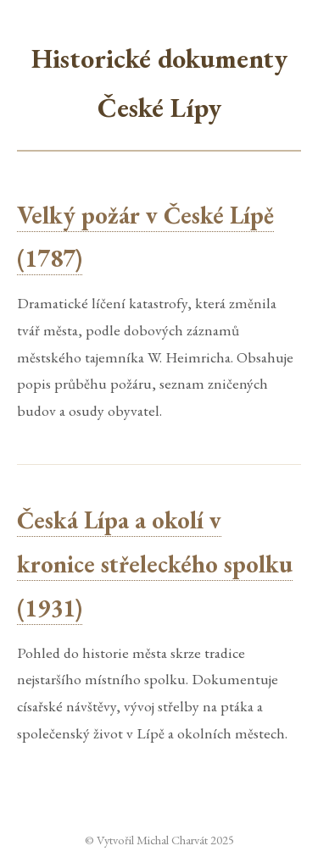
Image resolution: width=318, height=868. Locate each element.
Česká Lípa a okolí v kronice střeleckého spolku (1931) (155, 564)
